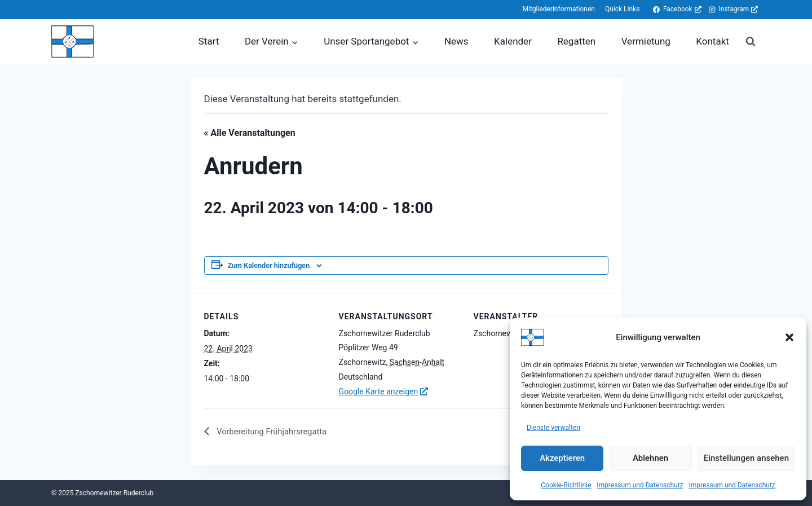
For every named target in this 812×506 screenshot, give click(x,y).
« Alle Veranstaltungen (250, 133)
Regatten (576, 41)
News (456, 41)
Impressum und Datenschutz (640, 485)
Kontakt (712, 41)
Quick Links (622, 9)
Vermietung (646, 41)
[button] (789, 337)
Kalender (513, 41)
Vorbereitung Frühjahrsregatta (276, 432)
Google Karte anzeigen (379, 391)
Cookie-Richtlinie (566, 485)
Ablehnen (650, 458)
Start (209, 41)
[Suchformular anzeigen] (751, 42)
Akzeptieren (562, 458)
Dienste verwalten (553, 428)
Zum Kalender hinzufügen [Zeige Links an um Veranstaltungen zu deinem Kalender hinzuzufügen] (269, 265)
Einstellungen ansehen (746, 458)
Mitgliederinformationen (558, 9)
